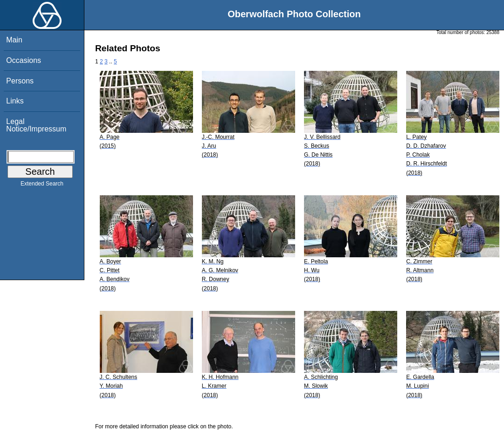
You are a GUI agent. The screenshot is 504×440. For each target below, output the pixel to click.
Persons (20, 81)
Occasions (24, 60)
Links (15, 101)
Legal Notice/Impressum (36, 125)
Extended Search (42, 186)
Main (14, 40)
